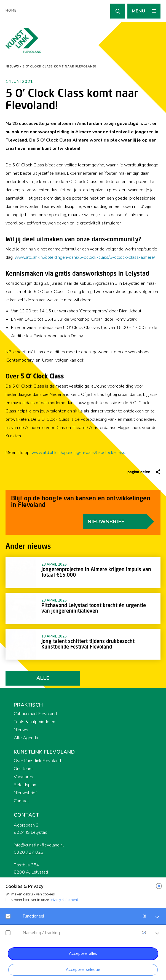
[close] (159, 886)
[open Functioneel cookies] (157, 917)
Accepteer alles (83, 954)
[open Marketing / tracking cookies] (157, 934)
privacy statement (64, 900)
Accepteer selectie (83, 970)
